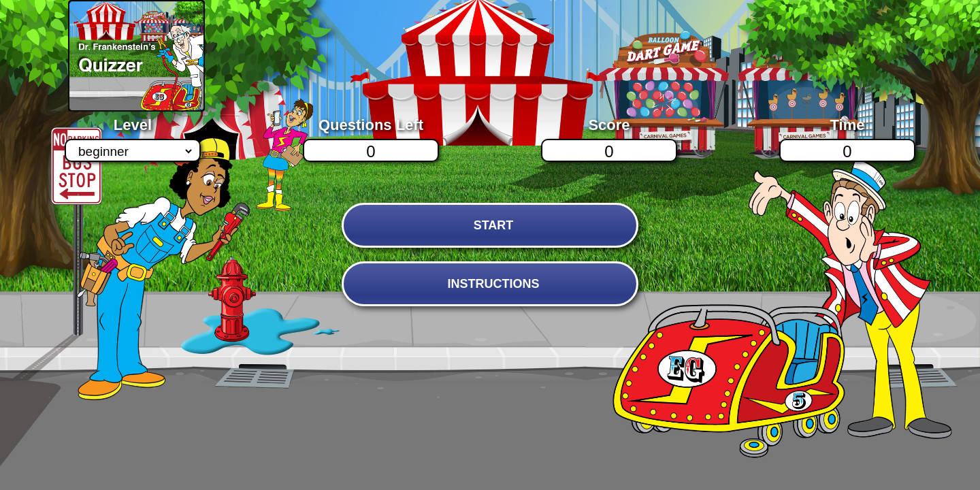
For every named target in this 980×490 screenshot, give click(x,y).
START (494, 225)
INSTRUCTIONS (493, 284)
